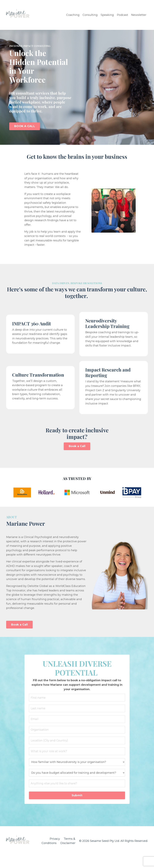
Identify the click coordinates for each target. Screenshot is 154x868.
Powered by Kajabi (138, 860)
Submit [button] (77, 798)
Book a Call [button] (77, 448)
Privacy (55, 841)
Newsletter (139, 15)
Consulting (90, 15)
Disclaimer (68, 846)
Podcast (123, 15)
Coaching (73, 15)
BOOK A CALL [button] (25, 126)
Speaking (107, 15)
